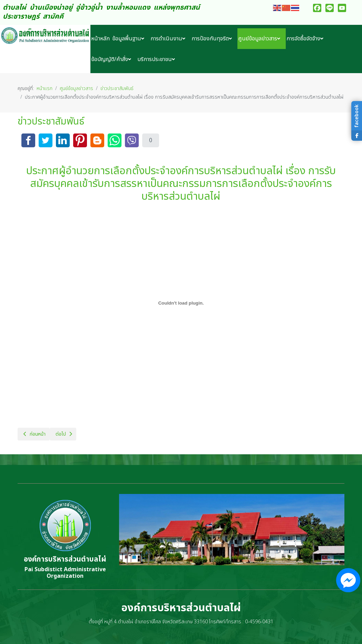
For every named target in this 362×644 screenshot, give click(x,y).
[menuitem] (101, 39)
